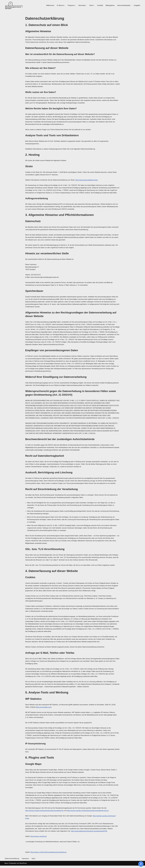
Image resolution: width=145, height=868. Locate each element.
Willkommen (50, 5)
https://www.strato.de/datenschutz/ (87, 180)
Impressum (25, 861)
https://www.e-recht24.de (38, 839)
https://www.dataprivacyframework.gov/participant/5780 (89, 833)
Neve (6, 866)
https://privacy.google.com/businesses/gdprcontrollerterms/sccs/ (88, 813)
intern (34, 861)
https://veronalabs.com (44, 709)
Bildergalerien (110, 5)
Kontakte (100, 5)
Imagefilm (137, 5)
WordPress (23, 866)
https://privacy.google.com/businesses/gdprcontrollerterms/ (44, 813)
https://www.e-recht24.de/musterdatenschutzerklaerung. (49, 855)
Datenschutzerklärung (12, 861)
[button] (64, 5)
